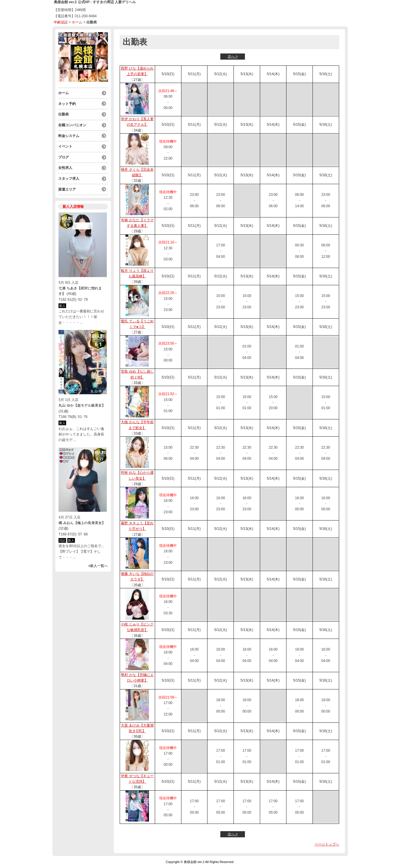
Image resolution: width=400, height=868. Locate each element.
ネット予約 (67, 103)
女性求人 (65, 167)
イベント (65, 146)
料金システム (69, 135)
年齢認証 (61, 22)
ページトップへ (327, 844)
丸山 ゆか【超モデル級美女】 (82, 404)
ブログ (63, 156)
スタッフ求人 (69, 177)
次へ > (233, 56)
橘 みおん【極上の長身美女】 (82, 521)
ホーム (77, 22)
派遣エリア (67, 188)
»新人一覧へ (98, 564)
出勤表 (63, 114)
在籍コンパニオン (72, 125)
